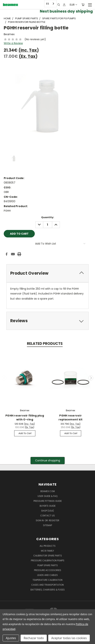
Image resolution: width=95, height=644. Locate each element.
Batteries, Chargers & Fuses (48, 590)
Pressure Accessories (48, 570)
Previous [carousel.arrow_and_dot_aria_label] (4, 378)
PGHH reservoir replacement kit (71, 418)
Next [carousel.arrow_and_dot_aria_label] (91, 378)
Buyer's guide (48, 506)
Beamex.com (48, 491)
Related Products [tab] (45, 344)
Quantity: (48, 217)
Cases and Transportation (47, 585)
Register (54, 520)
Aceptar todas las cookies (69, 638)
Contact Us (47, 516)
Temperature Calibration (47, 580)
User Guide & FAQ (47, 496)
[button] (48, 461)
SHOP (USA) (47, 511)
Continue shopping (48, 460)
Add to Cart (25, 433)
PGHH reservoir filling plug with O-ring (25, 418)
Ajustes (11, 638)
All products (48, 546)
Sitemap (47, 525)
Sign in (40, 520)
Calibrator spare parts (48, 556)
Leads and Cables (47, 575)
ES (48, 4)
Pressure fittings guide (48, 501)
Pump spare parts (48, 565)
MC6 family (47, 551)
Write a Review (13, 43)
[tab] (47, 273)
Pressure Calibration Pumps (48, 560)
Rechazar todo (34, 638)
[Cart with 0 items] (83, 5)
